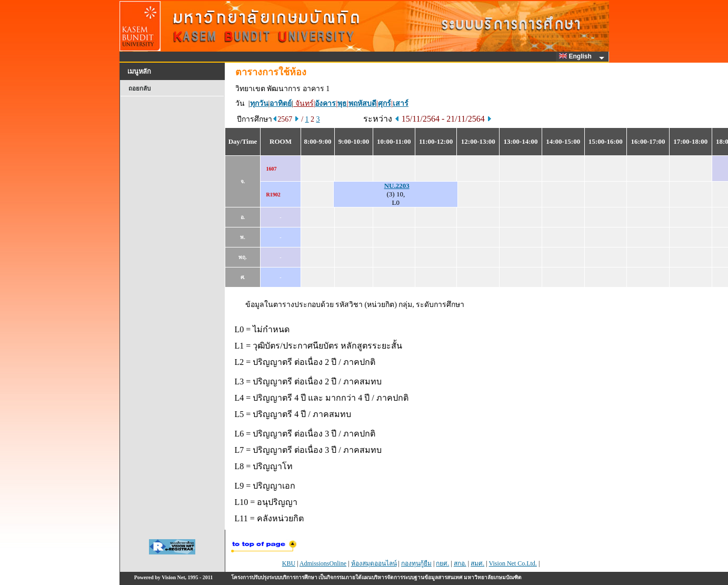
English (577, 56)
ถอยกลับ (139, 88)
